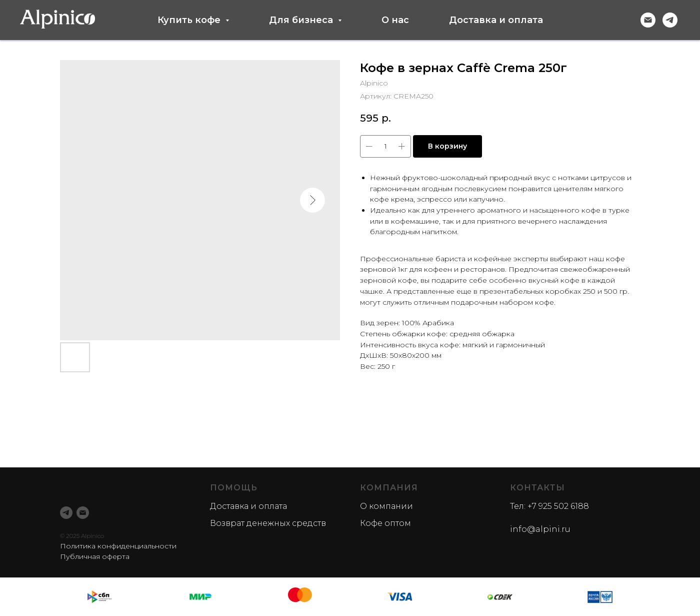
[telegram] (670, 20)
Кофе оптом (385, 523)
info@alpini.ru (540, 529)
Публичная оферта (95, 556)
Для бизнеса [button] (302, 20)
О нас (395, 20)
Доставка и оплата (496, 20)
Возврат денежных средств (268, 523)
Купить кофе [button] (190, 20)
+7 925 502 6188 (558, 506)
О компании (386, 506)
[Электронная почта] (648, 20)
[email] (83, 513)
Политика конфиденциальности (118, 546)
